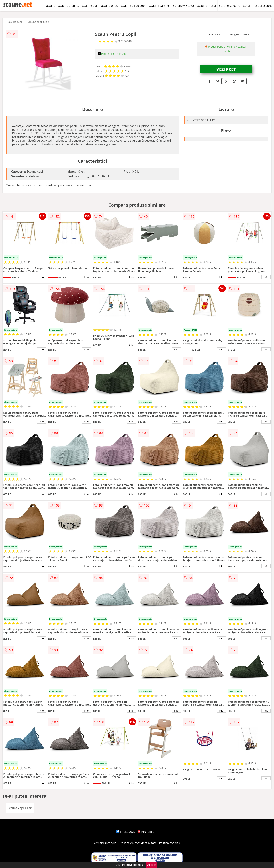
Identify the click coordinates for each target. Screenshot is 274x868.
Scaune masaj (206, 6)
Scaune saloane (230, 6)
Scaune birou (109, 6)
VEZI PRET (226, 69)
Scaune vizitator (183, 6)
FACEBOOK (126, 832)
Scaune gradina (69, 6)
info (42, 277)
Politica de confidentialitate (138, 843)
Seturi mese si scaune (258, 6)
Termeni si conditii (105, 843)
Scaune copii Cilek (38, 22)
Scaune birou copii (134, 6)
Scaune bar (90, 6)
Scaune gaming (159, 6)
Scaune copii (15, 22)
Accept (152, 865)
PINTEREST (147, 832)
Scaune (50, 6)
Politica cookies (169, 843)
